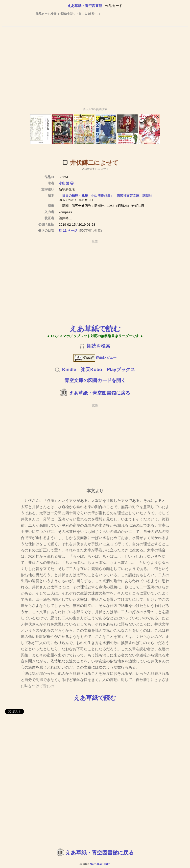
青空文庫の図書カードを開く (95, 380)
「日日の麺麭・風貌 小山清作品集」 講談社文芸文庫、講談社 (106, 196)
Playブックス (121, 369)
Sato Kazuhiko (100, 864)
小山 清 (64, 183)
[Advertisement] (95, 65)
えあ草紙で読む (95, 329)
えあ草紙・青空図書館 (85, 6)
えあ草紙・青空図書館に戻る (100, 393)
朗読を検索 (99, 346)
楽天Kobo (92, 369)
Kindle (69, 369)
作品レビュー (95, 357)
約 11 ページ (68, 231)
